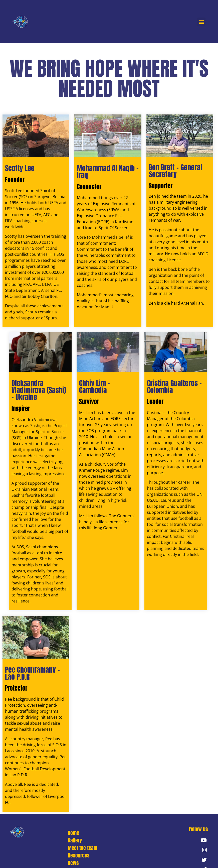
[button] (201, 22)
